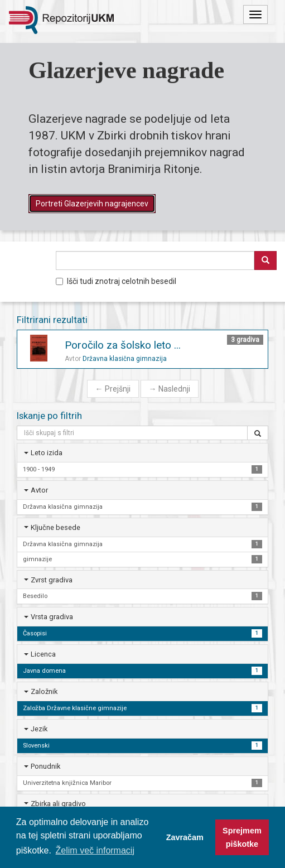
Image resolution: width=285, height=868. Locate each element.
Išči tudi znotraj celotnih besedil (116, 281)
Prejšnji (113, 389)
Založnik (44, 691)
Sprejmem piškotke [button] (242, 837)
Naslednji (170, 389)
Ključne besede (55, 527)
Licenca (43, 654)
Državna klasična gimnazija (125, 359)
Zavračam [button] (185, 837)
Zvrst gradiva (52, 580)
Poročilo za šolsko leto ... (123, 345)
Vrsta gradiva (52, 617)
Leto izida (47, 453)
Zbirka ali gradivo (58, 804)
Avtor (39, 490)
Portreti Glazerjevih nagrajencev (92, 204)
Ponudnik (45, 766)
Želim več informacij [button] (95, 850)
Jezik (39, 729)
